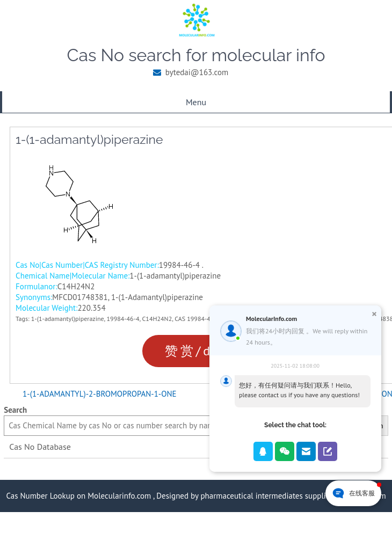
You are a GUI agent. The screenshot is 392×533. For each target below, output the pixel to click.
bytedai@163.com (197, 72)
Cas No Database (40, 447)
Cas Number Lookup (40, 496)
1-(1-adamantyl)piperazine (68, 319)
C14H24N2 (157, 319)
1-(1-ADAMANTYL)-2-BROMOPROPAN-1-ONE (100, 394)
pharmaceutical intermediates (251, 496)
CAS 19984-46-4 (197, 319)
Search (15, 410)
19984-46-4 (123, 319)
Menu (196, 102)
